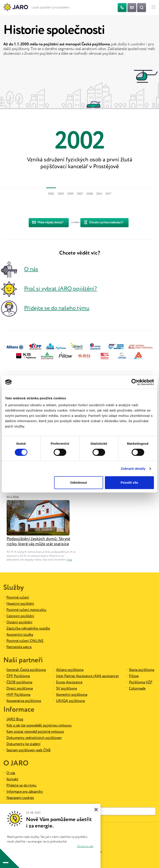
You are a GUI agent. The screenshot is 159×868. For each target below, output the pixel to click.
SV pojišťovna (66, 689)
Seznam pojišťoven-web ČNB (28, 750)
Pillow (134, 676)
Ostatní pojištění (19, 622)
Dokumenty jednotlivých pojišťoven (34, 738)
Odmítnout (79, 482)
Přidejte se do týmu (21, 786)
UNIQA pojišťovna (70, 701)
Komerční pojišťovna (72, 695)
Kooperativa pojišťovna (24, 701)
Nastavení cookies (20, 798)
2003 (61, 194)
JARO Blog (15, 719)
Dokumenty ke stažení (23, 744)
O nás (31, 270)
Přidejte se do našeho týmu (57, 308)
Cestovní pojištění (20, 616)
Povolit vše (129, 482)
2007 (80, 194)
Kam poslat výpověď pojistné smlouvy (35, 732)
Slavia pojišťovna (142, 670)
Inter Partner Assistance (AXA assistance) (87, 676)
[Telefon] (122, 8)
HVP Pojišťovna (18, 695)
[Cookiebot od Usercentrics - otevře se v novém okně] (135, 382)
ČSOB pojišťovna (19, 682)
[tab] (51, 193)
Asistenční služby (20, 635)
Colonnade (137, 689)
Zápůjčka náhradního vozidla (28, 629)
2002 (51, 194)
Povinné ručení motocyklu (26, 610)
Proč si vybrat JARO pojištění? (61, 289)
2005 (70, 194)
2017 (108, 194)
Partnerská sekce (19, 647)
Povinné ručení (18, 598)
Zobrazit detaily (133, 469)
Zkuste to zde (85, 846)
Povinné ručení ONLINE (25, 641)
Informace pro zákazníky (25, 792)
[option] (79, 149)
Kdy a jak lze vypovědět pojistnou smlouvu (39, 726)
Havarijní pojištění (20, 604)
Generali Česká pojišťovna (26, 670)
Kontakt (12, 779)
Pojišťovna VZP (141, 682)
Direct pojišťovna (20, 689)
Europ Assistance (69, 682)
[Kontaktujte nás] (132, 8)
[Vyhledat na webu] (142, 8)
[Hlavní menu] (153, 8)
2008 (90, 194)
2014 (99, 194)
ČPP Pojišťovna (18, 676)
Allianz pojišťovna (70, 670)
